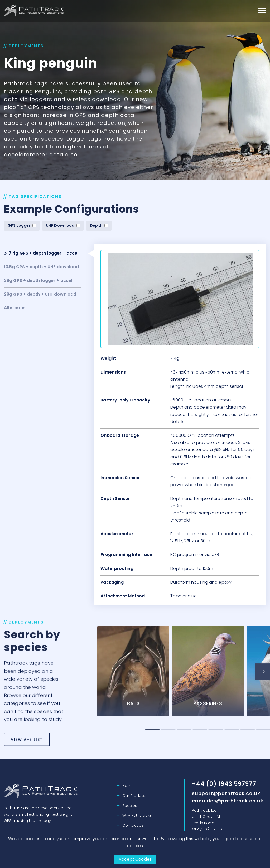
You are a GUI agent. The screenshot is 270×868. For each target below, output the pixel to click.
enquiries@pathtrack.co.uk (228, 801)
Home (128, 786)
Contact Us (133, 825)
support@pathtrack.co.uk (226, 793)
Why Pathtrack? (137, 815)
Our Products (135, 796)
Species (130, 806)
